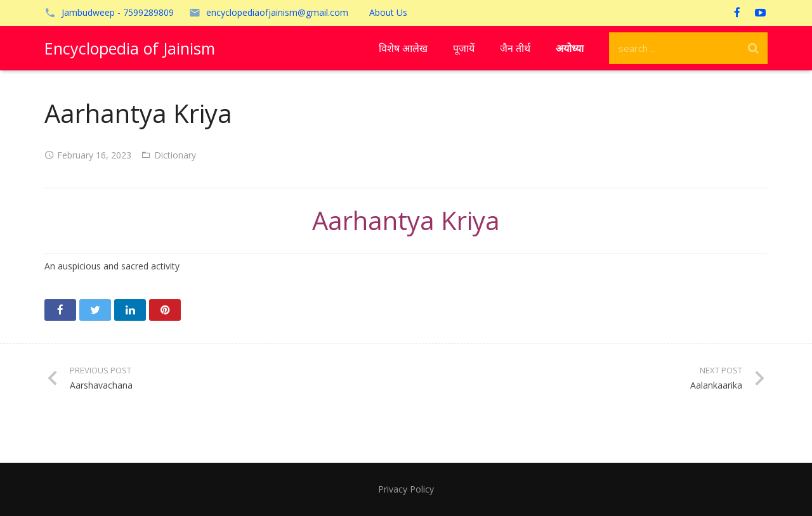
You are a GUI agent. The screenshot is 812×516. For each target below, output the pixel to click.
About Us (388, 12)
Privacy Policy (406, 489)
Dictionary (175, 155)
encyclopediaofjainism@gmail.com (277, 12)
